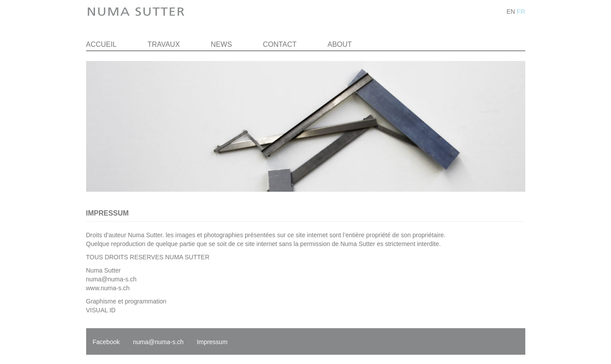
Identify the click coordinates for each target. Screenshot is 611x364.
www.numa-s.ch (108, 288)
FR (521, 11)
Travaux (164, 44)
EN (510, 11)
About (340, 44)
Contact (280, 44)
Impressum (212, 342)
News (221, 44)
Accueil (101, 44)
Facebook (106, 342)
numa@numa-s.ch (112, 279)
